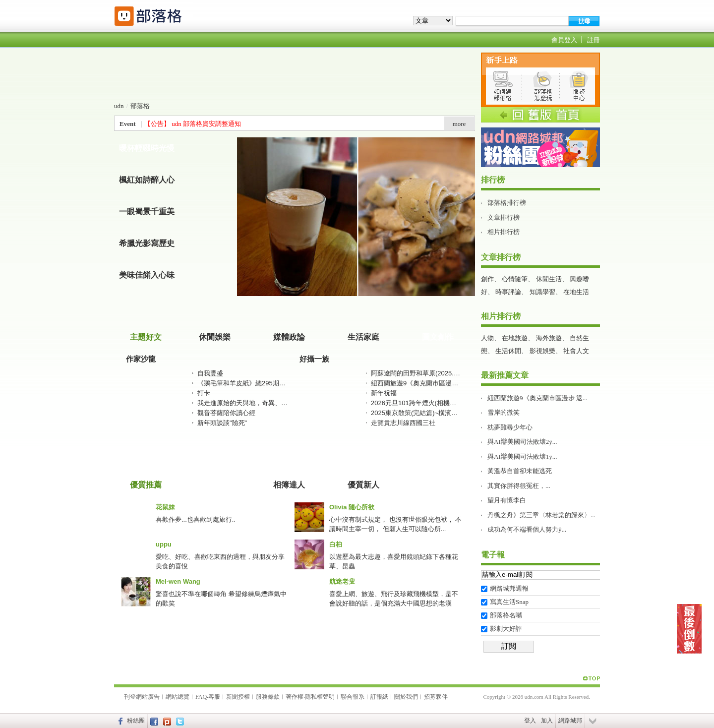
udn (119, 106)
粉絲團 (136, 721)
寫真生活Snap (509, 602)
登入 (530, 721)
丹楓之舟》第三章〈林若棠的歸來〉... (541, 515)
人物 (487, 338)
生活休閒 (508, 351)
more (459, 124)
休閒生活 (549, 279)
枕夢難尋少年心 (510, 427)
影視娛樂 (542, 351)
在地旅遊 (515, 338)
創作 (487, 279)
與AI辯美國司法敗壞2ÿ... (522, 442)
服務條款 (268, 697)
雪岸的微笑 (504, 412)
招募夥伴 (436, 697)
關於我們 (406, 697)
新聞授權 (238, 697)
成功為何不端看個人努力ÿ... (527, 529)
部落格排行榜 (507, 203)
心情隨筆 (515, 279)
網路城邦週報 (509, 588)
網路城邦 (570, 721)
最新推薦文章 (505, 375)
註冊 (594, 40)
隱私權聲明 (320, 697)
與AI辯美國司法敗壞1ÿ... (522, 456)
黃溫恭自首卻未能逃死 (520, 471)
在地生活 (576, 292)
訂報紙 (379, 697)
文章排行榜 (504, 217)
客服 (214, 697)
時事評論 (508, 292)
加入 (547, 721)
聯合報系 (353, 697)
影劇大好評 (506, 629)
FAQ (201, 697)
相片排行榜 (504, 232)
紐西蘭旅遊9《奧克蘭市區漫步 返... (537, 398)
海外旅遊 (549, 338)
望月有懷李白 (507, 500)
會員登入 (564, 40)
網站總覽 (178, 697)
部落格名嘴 (506, 615)
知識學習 (542, 292)
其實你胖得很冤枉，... (519, 486)
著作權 (295, 697)
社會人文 (576, 351)
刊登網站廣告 (142, 697)
